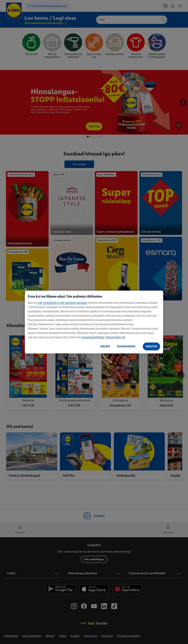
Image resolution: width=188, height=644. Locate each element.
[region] (94, 322)
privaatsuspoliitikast (93, 337)
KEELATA (105, 346)
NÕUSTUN (151, 346)
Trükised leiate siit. (115, 337)
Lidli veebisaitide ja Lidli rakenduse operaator (62, 303)
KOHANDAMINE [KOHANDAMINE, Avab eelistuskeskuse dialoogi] (126, 346)
